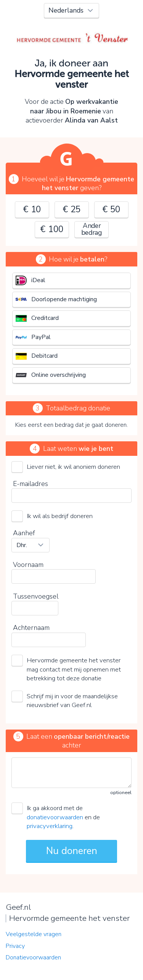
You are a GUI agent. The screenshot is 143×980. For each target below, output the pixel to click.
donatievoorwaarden (55, 817)
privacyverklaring (50, 826)
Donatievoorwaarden (33, 957)
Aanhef (24, 533)
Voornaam (28, 565)
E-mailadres (31, 484)
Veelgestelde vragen (34, 934)
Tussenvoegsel (36, 596)
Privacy (15, 946)
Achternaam (31, 628)
